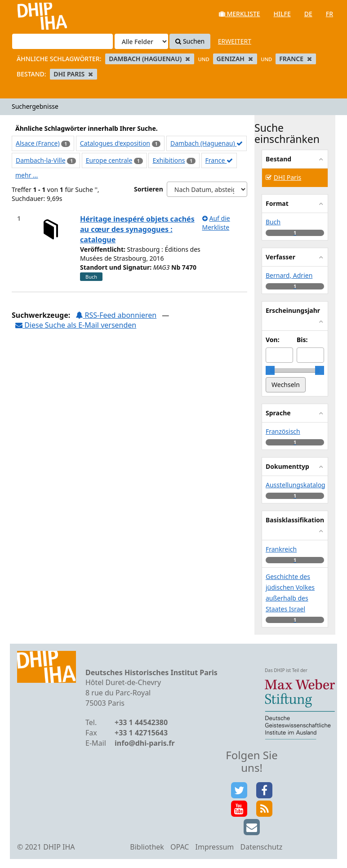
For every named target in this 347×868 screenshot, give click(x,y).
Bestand (278, 159)
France (219, 160)
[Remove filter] (188, 59)
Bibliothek (147, 847)
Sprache (278, 413)
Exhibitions (169, 160)
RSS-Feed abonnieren (116, 315)
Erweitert (235, 41)
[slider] (270, 370)
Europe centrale (109, 160)
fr (329, 14)
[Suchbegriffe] (62, 41)
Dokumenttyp (287, 466)
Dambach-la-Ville (41, 160)
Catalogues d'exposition (115, 143)
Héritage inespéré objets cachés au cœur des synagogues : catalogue (137, 229)
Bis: (302, 340)
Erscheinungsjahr (293, 310)
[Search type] (141, 41)
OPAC (180, 847)
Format (277, 203)
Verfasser (280, 257)
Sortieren (149, 189)
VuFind (31, 14)
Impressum (215, 847)
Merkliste (240, 14)
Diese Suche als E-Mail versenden (76, 325)
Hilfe (282, 14)
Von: (273, 340)
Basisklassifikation (295, 520)
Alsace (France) (38, 143)
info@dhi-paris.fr (145, 743)
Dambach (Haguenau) (207, 143)
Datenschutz (261, 847)
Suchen (190, 41)
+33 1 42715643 (141, 733)
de (308, 14)
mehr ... (27, 175)
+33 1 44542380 (141, 722)
